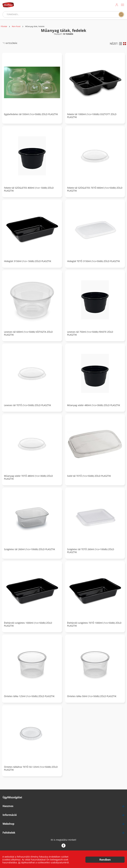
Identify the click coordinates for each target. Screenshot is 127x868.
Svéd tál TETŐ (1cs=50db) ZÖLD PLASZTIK (89, 476)
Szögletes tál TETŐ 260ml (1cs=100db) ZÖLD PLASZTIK (91, 551)
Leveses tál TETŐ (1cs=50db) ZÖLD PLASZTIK (28, 405)
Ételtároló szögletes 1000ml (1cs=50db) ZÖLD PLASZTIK (28, 624)
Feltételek (9, 833)
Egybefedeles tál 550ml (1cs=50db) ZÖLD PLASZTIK (31, 114)
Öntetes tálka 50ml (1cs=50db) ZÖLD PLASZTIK (92, 696)
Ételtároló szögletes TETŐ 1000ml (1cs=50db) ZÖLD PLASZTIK (94, 624)
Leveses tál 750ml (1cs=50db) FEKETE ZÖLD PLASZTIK (90, 333)
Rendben (105, 860)
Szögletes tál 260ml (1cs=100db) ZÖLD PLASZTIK (30, 549)
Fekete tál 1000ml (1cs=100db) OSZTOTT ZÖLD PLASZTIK (92, 116)
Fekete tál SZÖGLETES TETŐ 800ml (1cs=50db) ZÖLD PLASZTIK (95, 189)
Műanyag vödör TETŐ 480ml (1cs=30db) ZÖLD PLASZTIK (28, 477)
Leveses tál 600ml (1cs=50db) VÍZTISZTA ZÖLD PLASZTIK (28, 333)
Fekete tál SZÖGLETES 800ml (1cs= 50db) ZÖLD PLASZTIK (29, 189)
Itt (19, 863)
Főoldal (4, 26)
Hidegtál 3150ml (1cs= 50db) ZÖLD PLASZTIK (28, 261)
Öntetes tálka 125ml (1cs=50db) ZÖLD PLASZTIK (29, 696)
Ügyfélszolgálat (12, 797)
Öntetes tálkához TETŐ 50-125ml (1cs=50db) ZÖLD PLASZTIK (31, 768)
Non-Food (16, 26)
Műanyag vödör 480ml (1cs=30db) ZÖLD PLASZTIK (94, 405)
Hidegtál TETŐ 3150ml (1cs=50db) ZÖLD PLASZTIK (94, 261)
